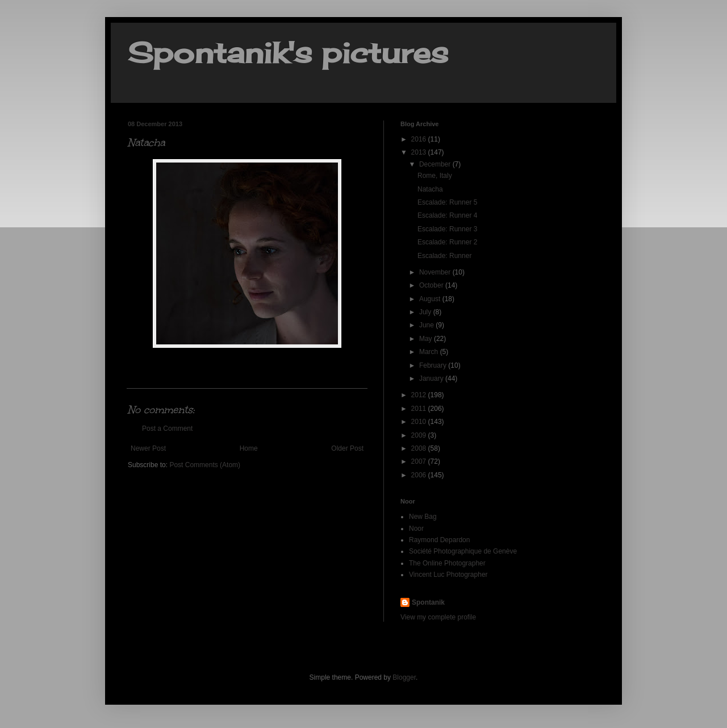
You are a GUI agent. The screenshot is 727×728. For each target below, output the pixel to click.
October (432, 285)
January (432, 378)
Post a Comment (167, 429)
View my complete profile (438, 617)
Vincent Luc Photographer (448, 575)
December (436, 164)
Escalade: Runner (444, 256)
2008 (420, 448)
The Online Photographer (447, 563)
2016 (420, 139)
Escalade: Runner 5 (447, 202)
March (430, 352)
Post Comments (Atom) (205, 465)
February (434, 365)
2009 (420, 435)
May (427, 339)
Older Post (347, 448)
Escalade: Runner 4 (447, 215)
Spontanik (428, 602)
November (436, 272)
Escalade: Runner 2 (447, 242)
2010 (420, 422)
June (427, 325)
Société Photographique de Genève (463, 551)
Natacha (430, 189)
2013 (420, 152)
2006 (420, 475)
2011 (420, 409)
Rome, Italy (435, 176)
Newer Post (148, 448)
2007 (420, 461)
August (431, 299)
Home (249, 448)
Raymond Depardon (439, 540)
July (426, 312)
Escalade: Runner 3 (447, 229)
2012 (420, 395)
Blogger (404, 677)
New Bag (423, 517)
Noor (416, 529)
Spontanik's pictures (288, 53)
